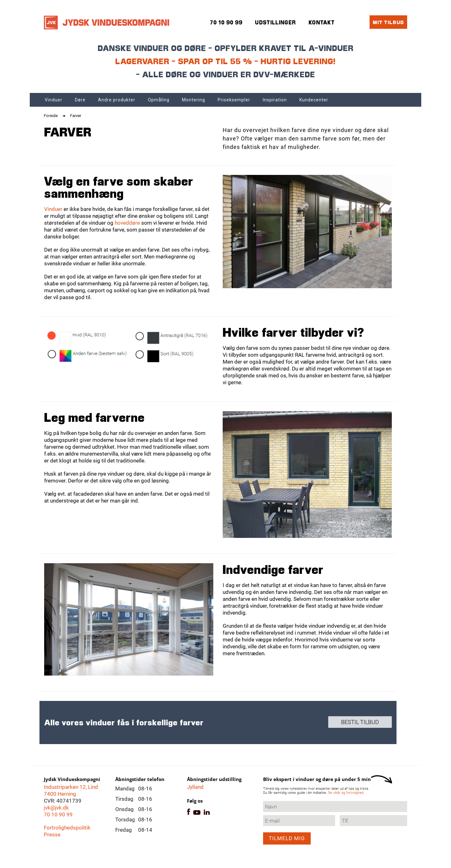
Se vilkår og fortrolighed (346, 793)
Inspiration (275, 100)
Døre (80, 100)
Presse (52, 835)
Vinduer (54, 100)
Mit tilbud (388, 22)
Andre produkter (117, 100)
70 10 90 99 (58, 814)
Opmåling (159, 100)
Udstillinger (275, 22)
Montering (194, 100)
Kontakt (322, 22)
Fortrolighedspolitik (67, 828)
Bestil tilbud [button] (360, 722)
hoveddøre (127, 223)
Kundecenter (314, 100)
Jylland (195, 787)
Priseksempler (234, 100)
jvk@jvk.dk (56, 808)
